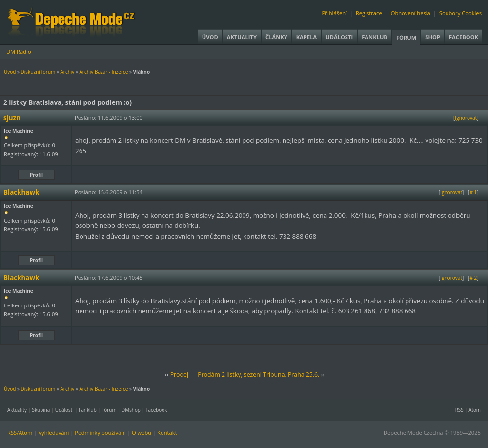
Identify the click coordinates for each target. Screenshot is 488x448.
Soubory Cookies (460, 13)
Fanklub (375, 37)
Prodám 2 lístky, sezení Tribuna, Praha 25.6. (258, 375)
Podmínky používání (100, 433)
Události (339, 37)
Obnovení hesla (411, 13)
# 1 (473, 192)
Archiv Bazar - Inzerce (103, 72)
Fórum (406, 37)
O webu (142, 433)
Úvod (210, 37)
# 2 (473, 278)
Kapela (306, 37)
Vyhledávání (53, 433)
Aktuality (242, 37)
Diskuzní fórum (38, 72)
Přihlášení (335, 13)
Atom (475, 410)
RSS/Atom (20, 433)
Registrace (369, 13)
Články (276, 37)
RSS (459, 410)
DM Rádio (19, 51)
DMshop (131, 410)
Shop (433, 37)
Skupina (41, 410)
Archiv (67, 72)
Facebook (464, 37)
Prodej (179, 375)
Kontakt (167, 433)
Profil (36, 175)
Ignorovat (466, 118)
